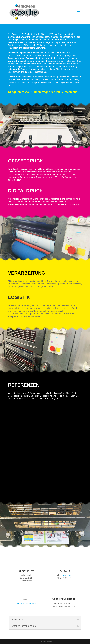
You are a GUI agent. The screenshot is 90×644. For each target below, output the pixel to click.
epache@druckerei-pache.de (26, 603)
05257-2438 (67, 575)
